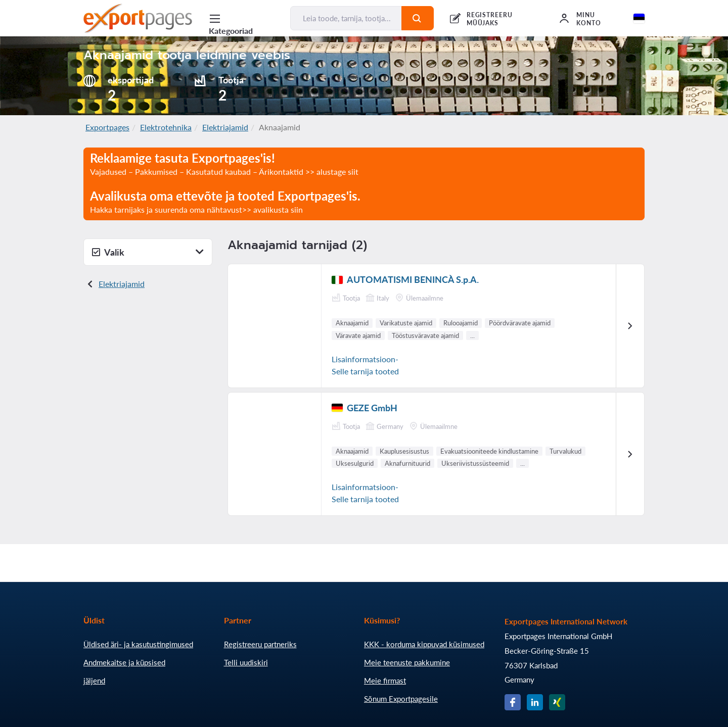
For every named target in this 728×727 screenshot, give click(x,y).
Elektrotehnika (166, 127)
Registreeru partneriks (260, 644)
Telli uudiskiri (246, 662)
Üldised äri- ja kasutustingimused (138, 644)
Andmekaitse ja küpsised (124, 662)
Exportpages (107, 127)
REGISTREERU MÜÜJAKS (490, 19)
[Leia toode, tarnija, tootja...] (346, 18)
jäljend (94, 681)
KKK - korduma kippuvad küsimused (424, 644)
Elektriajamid (225, 127)
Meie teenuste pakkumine (407, 662)
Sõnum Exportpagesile (401, 699)
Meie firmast (385, 681)
